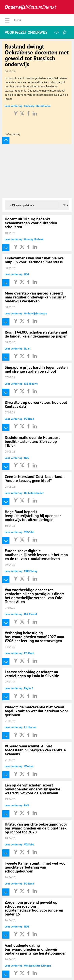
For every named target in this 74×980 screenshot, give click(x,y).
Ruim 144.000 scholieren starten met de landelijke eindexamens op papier (36, 334)
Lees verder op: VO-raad (19, 766)
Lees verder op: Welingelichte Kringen (28, 966)
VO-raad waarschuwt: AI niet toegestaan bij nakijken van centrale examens (35, 750)
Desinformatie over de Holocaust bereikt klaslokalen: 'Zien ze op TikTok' (32, 441)
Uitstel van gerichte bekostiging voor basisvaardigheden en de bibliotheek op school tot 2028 (36, 828)
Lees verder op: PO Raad (19, 419)
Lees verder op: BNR (17, 805)
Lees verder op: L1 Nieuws (21, 727)
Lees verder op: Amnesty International (28, 106)
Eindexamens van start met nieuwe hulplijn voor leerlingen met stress (34, 260)
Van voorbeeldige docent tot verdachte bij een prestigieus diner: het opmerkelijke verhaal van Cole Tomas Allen (34, 596)
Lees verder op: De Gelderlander (24, 493)
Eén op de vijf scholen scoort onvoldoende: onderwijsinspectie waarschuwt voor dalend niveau (32, 789)
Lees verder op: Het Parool (21, 614)
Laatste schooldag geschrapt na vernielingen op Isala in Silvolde (32, 674)
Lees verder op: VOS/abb (20, 532)
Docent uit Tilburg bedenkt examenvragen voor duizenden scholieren (31, 223)
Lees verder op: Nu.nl (18, 349)
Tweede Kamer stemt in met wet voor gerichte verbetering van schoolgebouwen (36, 867)
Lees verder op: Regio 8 (19, 688)
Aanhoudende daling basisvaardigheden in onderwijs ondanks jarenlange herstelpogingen (36, 949)
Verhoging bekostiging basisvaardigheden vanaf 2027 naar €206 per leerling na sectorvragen (35, 637)
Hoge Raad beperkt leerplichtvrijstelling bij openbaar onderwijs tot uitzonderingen (33, 516)
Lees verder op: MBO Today (21, 571)
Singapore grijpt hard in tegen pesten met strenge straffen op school (36, 369)
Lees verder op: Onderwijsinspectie (26, 313)
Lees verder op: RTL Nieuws (21, 384)
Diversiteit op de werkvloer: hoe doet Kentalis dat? (36, 404)
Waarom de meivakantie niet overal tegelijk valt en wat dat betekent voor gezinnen (36, 711)
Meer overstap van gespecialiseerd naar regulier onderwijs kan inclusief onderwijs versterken (35, 297)
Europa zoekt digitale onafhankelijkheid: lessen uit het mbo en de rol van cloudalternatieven (36, 555)
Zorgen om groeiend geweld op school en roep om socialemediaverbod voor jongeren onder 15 (34, 908)
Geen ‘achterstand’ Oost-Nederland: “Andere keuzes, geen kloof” (34, 479)
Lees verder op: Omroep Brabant (24, 239)
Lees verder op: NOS (17, 274)
